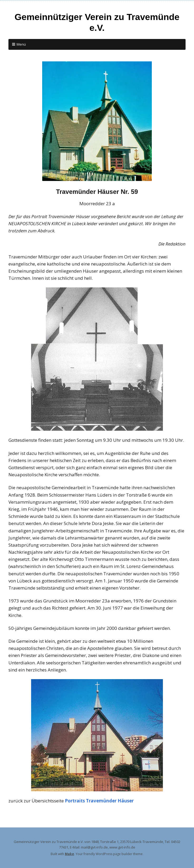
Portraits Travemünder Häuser (99, 801)
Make (69, 854)
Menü (21, 44)
